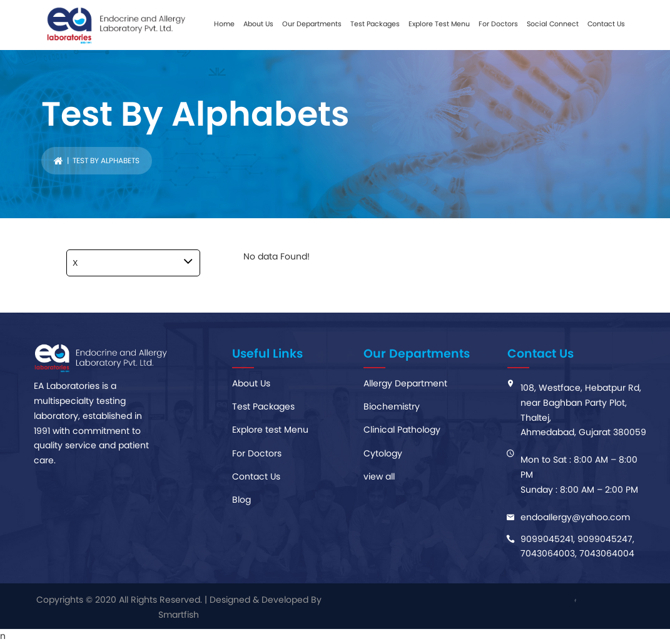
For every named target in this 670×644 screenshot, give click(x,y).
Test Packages (375, 24)
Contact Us (606, 24)
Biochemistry (392, 406)
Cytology (383, 453)
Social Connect (553, 24)
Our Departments (312, 24)
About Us (258, 24)
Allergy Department (405, 383)
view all (379, 476)
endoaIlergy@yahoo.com (575, 517)
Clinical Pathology (402, 430)
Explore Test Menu (439, 24)
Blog (241, 500)
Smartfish (179, 615)
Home (224, 24)
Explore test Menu (270, 430)
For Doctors (498, 24)
